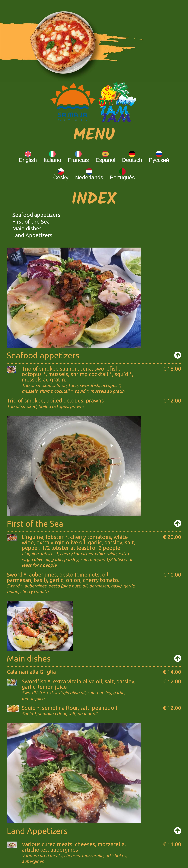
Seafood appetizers (36, 215)
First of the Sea (31, 222)
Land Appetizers (32, 235)
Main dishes (27, 228)
